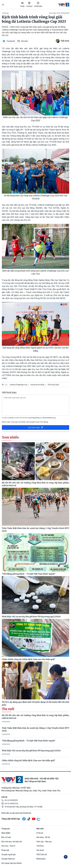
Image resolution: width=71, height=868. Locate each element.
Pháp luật (5, 850)
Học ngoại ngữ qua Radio (12, 863)
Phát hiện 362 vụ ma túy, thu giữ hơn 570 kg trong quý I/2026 (31, 751)
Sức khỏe (40, 850)
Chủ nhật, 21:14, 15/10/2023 (59, 13)
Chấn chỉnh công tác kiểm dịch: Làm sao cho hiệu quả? (28, 760)
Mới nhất (40, 829)
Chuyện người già (8, 854)
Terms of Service (47, 418)
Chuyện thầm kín (8, 859)
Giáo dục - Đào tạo (44, 842)
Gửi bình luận (36, 427)
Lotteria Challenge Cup (19, 385)
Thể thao (5, 13)
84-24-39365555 (11, 800)
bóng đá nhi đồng (37, 385)
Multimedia (38, 4)
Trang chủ (6, 829)
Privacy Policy (35, 418)
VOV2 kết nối (42, 854)
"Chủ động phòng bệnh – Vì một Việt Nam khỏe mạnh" (29, 741)
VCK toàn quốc (53, 385)
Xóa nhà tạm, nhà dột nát (12, 842)
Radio (22, 4)
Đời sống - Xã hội (43, 837)
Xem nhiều (6, 833)
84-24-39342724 (11, 803)
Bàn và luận (6, 837)
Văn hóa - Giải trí (8, 846)
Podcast (29, 4)
